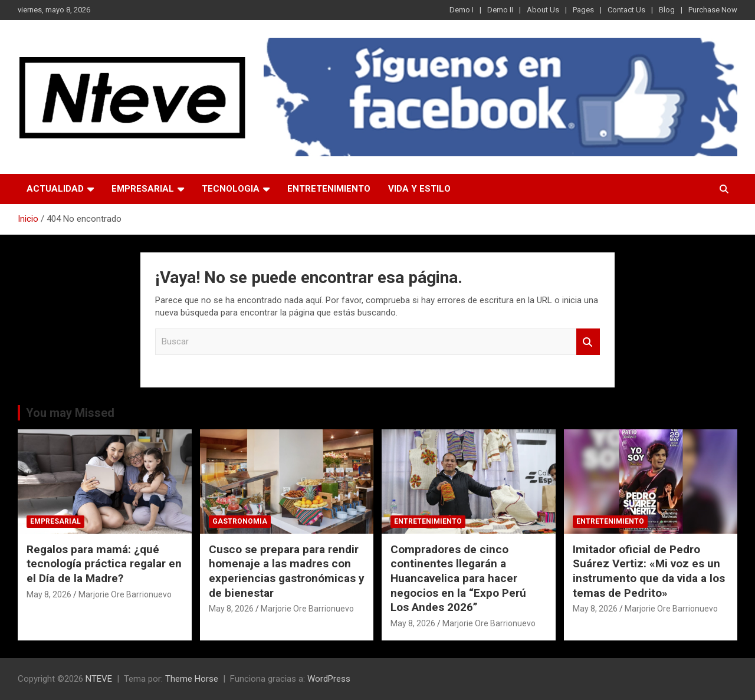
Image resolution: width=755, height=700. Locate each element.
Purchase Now (713, 10)
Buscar (588, 342)
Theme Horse (192, 679)
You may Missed (70, 413)
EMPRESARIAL (143, 189)
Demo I (462, 10)
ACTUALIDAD (55, 189)
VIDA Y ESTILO (419, 189)
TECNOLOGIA (231, 189)
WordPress (329, 679)
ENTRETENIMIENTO (329, 189)
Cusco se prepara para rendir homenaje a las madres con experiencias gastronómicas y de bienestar (287, 571)
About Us (543, 10)
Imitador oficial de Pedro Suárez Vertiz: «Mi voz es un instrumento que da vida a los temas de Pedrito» (649, 571)
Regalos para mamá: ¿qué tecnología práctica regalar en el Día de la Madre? (104, 564)
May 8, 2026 (49, 594)
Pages (583, 10)
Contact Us (626, 10)
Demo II (500, 10)
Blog (667, 10)
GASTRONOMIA (240, 521)
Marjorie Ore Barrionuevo (125, 594)
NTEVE (99, 679)
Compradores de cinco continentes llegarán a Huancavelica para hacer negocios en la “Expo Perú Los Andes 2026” (458, 579)
